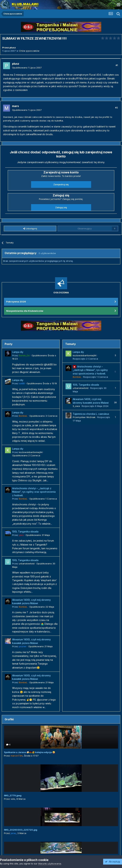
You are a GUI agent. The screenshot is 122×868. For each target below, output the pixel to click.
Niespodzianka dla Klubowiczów (25, 311)
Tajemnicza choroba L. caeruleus (91, 414)
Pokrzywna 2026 (16, 302)
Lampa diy (18, 352)
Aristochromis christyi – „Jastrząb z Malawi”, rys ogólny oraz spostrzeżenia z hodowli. (34, 492)
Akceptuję (113, 862)
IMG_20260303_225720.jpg (21, 830)
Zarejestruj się (61, 184)
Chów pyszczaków (29, 51)
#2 (117, 108)
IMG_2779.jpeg (13, 795)
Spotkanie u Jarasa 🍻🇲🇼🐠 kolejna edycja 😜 (30, 752)
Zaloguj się (61, 207)
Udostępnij (30, 228)
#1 (117, 65)
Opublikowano (27, 68)
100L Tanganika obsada (25, 532)
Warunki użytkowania (50, 864)
